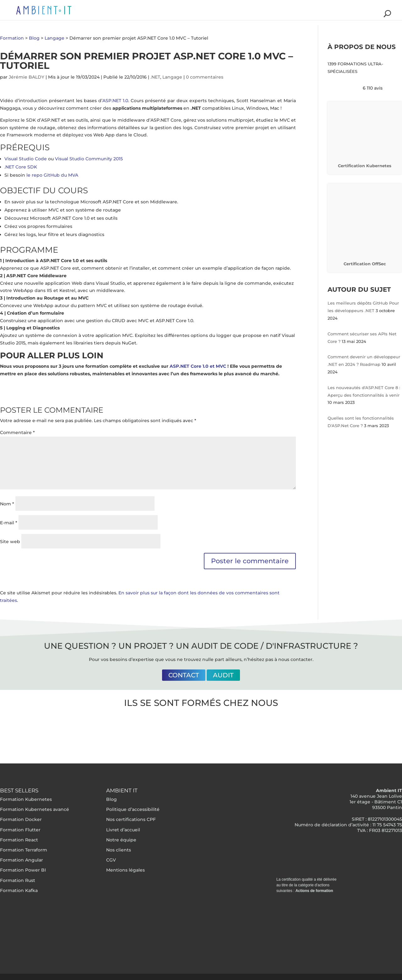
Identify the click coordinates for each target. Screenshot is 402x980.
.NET (155, 77)
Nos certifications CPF (131, 819)
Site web (10, 542)
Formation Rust (18, 880)
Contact (184, 675)
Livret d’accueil (123, 830)
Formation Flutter (20, 830)
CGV (111, 860)
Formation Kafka (19, 890)
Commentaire (17, 432)
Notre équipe (121, 840)
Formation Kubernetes (26, 799)
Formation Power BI (23, 870)
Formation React (19, 840)
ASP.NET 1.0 (115, 101)
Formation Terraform (24, 850)
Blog (111, 799)
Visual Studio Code (26, 159)
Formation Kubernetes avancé (35, 809)
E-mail (9, 523)
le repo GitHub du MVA (52, 175)
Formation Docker (21, 819)
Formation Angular (22, 860)
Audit (223, 675)
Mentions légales (125, 870)
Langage (172, 77)
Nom (7, 504)
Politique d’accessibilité (133, 809)
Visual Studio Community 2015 (89, 159)
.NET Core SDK (21, 167)
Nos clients (119, 850)
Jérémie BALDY (27, 77)
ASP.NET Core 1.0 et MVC (198, 366)
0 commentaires (205, 77)
